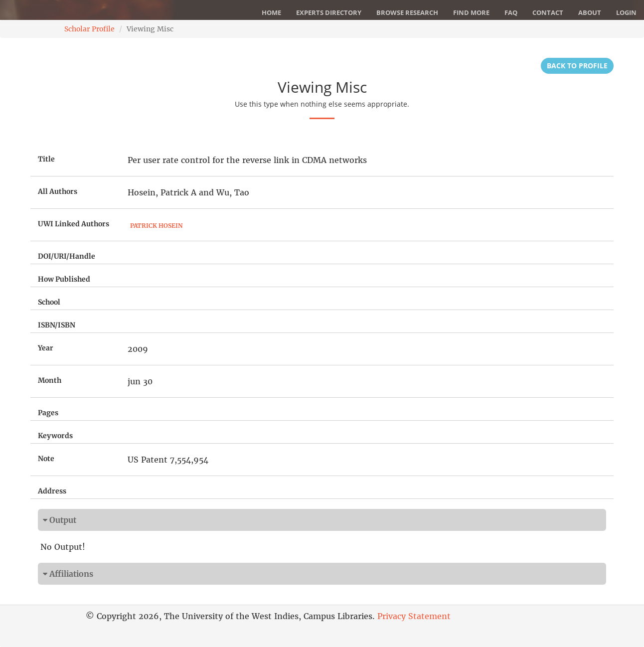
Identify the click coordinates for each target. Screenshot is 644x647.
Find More (471, 12)
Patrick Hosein (156, 226)
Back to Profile (577, 66)
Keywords (55, 436)
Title (46, 159)
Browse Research (407, 12)
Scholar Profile (89, 29)
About (590, 12)
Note (46, 459)
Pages (48, 413)
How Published (64, 279)
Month (50, 380)
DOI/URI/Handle (67, 256)
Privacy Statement (414, 616)
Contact (548, 12)
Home (271, 12)
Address (52, 491)
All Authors (58, 191)
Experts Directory (329, 12)
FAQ (511, 12)
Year (46, 348)
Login (626, 12)
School (49, 302)
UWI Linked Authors (74, 224)
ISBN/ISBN (57, 325)
